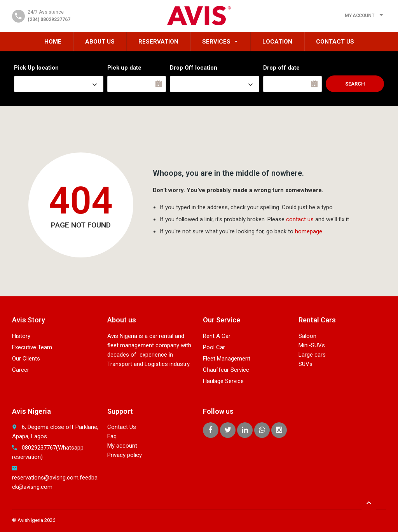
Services (220, 42)
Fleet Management (227, 359)
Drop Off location (194, 68)
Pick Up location (36, 68)
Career (21, 370)
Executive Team (32, 347)
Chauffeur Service (226, 370)
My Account (359, 16)
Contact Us (335, 42)
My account (122, 446)
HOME (53, 42)
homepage (309, 231)
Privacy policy (125, 455)
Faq (112, 436)
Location (277, 42)
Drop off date (281, 68)
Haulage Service (223, 381)
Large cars (312, 355)
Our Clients (26, 359)
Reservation (158, 42)
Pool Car (214, 347)
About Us (100, 42)
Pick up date (124, 68)
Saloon (307, 336)
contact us (300, 219)
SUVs (305, 364)
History (21, 336)
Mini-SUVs (312, 345)
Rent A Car (217, 336)
